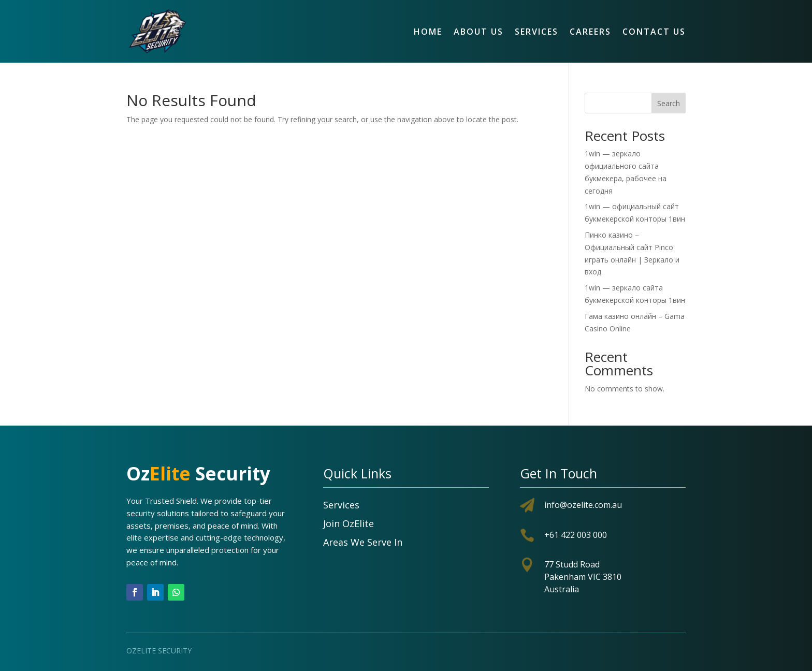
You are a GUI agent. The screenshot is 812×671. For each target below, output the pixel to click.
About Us (479, 32)
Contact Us (654, 32)
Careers (590, 32)
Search (669, 103)
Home (428, 32)
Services (536, 32)
